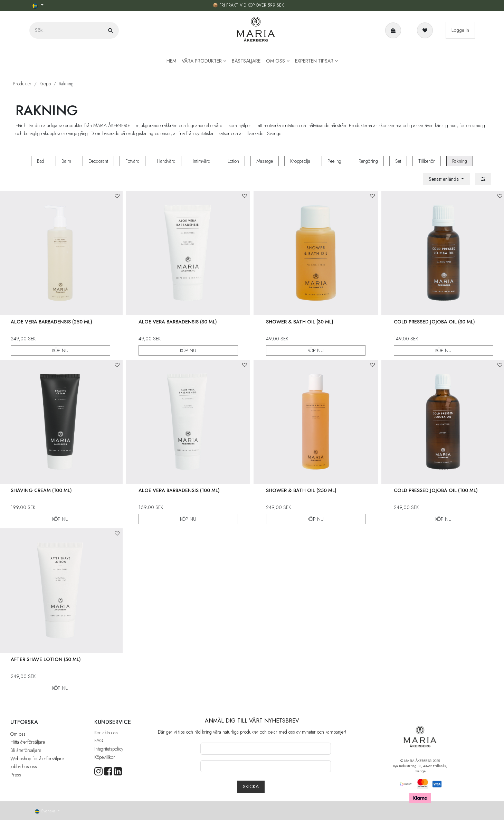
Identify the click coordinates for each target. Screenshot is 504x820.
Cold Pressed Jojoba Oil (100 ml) (436, 490)
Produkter (22, 84)
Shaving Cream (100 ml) (41, 490)
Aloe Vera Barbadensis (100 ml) (179, 490)
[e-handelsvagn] (394, 30)
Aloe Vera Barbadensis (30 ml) (178, 321)
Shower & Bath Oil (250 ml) (301, 490)
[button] (446, 179)
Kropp (45, 84)
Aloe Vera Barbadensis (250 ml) (51, 321)
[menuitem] (171, 61)
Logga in (460, 30)
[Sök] (111, 30)
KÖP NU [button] (61, 350)
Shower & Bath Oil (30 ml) (300, 321)
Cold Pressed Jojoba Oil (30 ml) (434, 321)
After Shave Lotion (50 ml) (46, 659)
